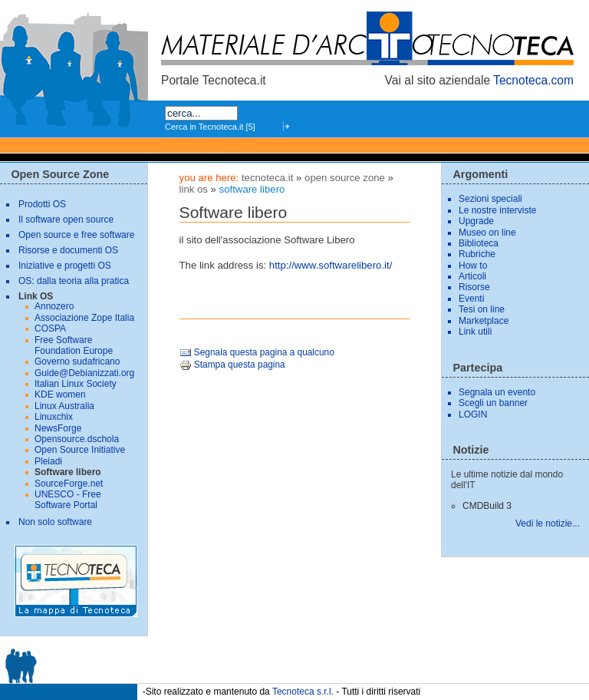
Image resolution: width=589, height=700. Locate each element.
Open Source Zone (345, 178)
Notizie (471, 450)
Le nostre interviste (497, 210)
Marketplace (484, 321)
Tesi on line (482, 309)
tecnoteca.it (267, 178)
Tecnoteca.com (533, 80)
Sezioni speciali (490, 199)
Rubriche (477, 254)
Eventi (471, 299)
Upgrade (476, 221)
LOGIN (473, 414)
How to (473, 266)
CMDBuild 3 (487, 506)
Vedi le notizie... (548, 523)
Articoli (472, 276)
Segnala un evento (497, 392)
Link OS (194, 189)
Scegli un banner (493, 403)
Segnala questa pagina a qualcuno (257, 352)
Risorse (474, 287)
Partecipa (477, 368)
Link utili (475, 332)
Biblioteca (479, 243)
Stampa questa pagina (232, 365)
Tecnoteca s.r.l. (303, 691)
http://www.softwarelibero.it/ (331, 265)
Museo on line (487, 233)
